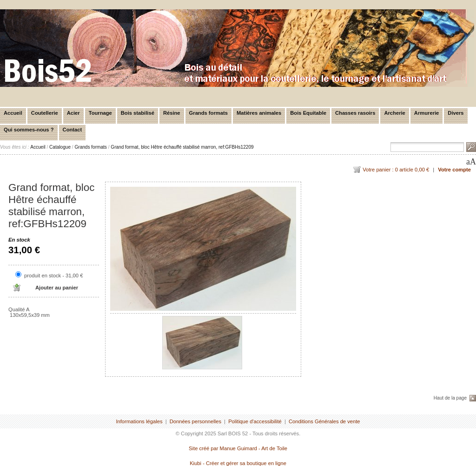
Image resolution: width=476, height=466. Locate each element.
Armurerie (426, 113)
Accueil (13, 113)
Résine (172, 113)
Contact (73, 130)
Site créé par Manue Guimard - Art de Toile (238, 448)
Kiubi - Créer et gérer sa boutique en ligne (238, 463)
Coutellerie (45, 113)
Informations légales (139, 421)
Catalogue (60, 147)
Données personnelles (195, 421)
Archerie (394, 113)
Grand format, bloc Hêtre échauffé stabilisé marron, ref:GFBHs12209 (182, 147)
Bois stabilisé (138, 113)
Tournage (100, 113)
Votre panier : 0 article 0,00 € (396, 170)
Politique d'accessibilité (255, 421)
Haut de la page (450, 398)
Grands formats (208, 113)
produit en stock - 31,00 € (53, 276)
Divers (456, 113)
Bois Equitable (308, 113)
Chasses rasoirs (355, 113)
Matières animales (259, 113)
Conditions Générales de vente (324, 421)
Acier (73, 113)
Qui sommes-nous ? (29, 130)
